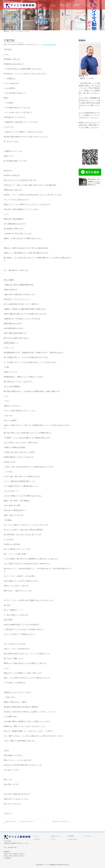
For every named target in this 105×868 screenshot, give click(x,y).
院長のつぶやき (52, 45)
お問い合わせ (73, 839)
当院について (56, 836)
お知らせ (38, 839)
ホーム (37, 836)
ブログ (54, 839)
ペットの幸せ (44, 45)
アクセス (88, 836)
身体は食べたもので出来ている (62, 821)
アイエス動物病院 (50, 865)
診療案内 (71, 836)
